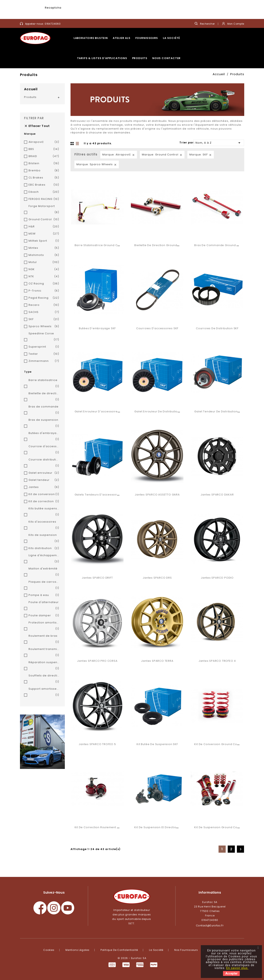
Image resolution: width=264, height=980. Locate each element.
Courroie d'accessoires (44, 450)
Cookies (49, 950)
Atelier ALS (122, 38)
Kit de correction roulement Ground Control (107, 827)
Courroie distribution (44, 463)
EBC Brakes (44, 185)
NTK (44, 276)
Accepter (231, 973)
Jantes (44, 487)
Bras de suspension (44, 423)
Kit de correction (44, 501)
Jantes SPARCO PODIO (217, 578)
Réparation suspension (44, 666)
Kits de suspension (44, 539)
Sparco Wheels (44, 326)
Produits (140, 58)
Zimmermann (44, 361)
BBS (44, 149)
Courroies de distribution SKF (217, 328)
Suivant (241, 849)
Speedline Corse (44, 337)
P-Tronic (44, 291)
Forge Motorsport (44, 210)
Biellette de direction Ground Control (161, 245)
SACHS (44, 312)
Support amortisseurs (44, 692)
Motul (44, 262)
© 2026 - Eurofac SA (132, 958)
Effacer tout (37, 126)
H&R (44, 227)
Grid (73, 144)
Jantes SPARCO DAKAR (217, 495)
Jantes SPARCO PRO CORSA (97, 661)
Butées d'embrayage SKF (97, 328)
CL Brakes (44, 178)
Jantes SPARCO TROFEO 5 (97, 744)
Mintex (44, 248)
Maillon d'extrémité (44, 572)
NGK (44, 269)
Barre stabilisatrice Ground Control (101, 245)
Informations (210, 892)
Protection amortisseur (44, 626)
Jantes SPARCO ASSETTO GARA (157, 495)
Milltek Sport (44, 241)
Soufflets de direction (44, 679)
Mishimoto (44, 255)
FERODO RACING (44, 199)
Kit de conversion (44, 494)
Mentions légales (77, 950)
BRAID (44, 156)
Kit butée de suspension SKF (157, 744)
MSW (44, 234)
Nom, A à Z (219, 143)
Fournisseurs (147, 38)
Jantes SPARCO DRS (157, 578)
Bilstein (44, 163)
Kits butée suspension (44, 512)
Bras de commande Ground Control (221, 245)
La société (171, 38)
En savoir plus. (237, 968)
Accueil (31, 89)
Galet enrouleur (44, 473)
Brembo (44, 171)
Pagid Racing (44, 298)
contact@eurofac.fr (210, 925)
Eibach (44, 192)
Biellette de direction (44, 397)
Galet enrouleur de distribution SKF (160, 411)
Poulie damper (44, 616)
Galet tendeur (44, 480)
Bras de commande (44, 410)
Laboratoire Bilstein (91, 38)
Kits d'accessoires (44, 525)
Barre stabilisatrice (44, 384)
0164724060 (53, 24)
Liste (78, 144)
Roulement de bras (44, 639)
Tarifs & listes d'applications (102, 58)
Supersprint (44, 347)
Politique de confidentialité (119, 950)
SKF (44, 319)
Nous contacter (166, 58)
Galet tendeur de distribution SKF (219, 411)
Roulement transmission (44, 653)
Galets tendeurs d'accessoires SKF (101, 495)
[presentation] (93, 11)
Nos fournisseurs (186, 950)
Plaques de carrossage (44, 585)
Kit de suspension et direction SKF (159, 827)
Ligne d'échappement (44, 559)
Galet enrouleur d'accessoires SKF (100, 411)
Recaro (44, 305)
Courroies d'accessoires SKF (157, 328)
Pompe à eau (44, 595)
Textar (44, 354)
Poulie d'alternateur (44, 606)
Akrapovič (44, 142)
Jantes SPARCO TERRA (157, 661)
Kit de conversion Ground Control (219, 744)
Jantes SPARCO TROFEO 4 (217, 661)
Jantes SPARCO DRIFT (97, 578)
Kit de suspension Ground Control (219, 827)
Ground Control (44, 219)
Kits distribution (44, 548)
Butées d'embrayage (44, 437)
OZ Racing (44, 284)
